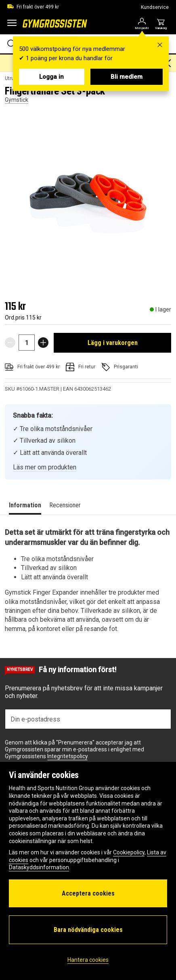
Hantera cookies (88, 960)
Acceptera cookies (88, 893)
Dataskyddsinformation (39, 867)
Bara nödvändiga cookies (88, 930)
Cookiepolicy (129, 852)
